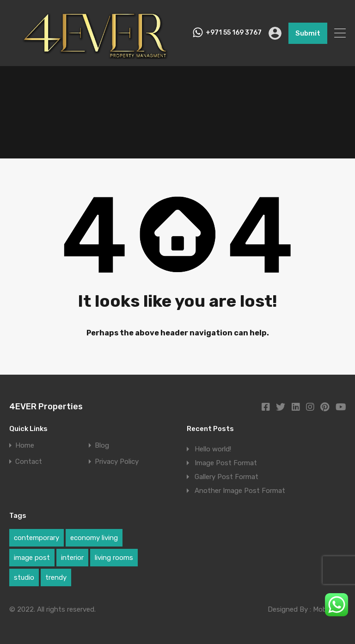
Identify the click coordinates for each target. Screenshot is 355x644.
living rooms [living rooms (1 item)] (114, 558)
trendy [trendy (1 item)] (56, 577)
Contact (29, 462)
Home (25, 446)
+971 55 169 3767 (234, 33)
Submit (308, 33)
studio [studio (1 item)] (24, 577)
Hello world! (213, 449)
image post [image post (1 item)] (32, 558)
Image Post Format (226, 463)
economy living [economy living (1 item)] (94, 538)
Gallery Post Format (226, 477)
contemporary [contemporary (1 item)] (37, 538)
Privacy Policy (117, 462)
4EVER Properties (46, 407)
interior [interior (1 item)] (72, 558)
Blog (102, 446)
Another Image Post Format (240, 491)
